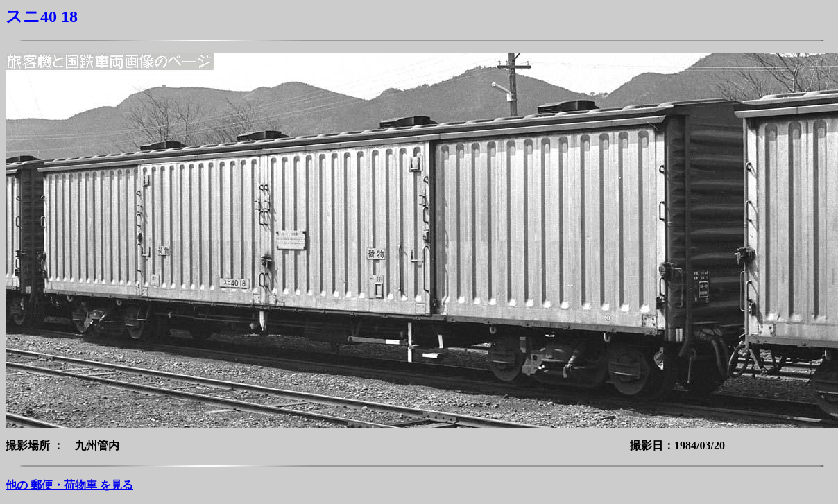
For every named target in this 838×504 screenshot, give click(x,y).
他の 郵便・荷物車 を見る (69, 485)
